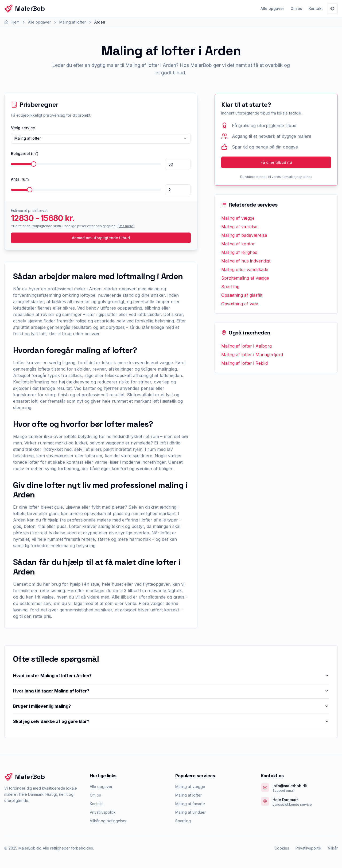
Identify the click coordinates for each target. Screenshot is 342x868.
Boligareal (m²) (25, 153)
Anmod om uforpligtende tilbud (101, 238)
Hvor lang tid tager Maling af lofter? (171, 691)
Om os (296, 8)
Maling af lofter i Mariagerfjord (252, 355)
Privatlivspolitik (103, 812)
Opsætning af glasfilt (242, 295)
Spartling (230, 287)
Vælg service (23, 128)
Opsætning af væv (240, 304)
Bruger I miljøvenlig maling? (171, 706)
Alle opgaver (272, 8)
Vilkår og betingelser (108, 821)
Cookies (282, 848)
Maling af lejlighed (239, 252)
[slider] (34, 164)
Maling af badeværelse (244, 235)
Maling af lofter (189, 795)
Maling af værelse (239, 227)
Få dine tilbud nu (276, 162)
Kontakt (316, 8)
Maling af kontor (238, 244)
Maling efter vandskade (245, 269)
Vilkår (333, 848)
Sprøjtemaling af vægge (245, 278)
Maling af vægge (238, 218)
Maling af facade (190, 804)
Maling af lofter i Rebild (244, 363)
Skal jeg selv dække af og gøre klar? (171, 721)
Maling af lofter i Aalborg (246, 346)
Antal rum (20, 179)
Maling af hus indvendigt (246, 261)
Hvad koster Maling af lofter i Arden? (171, 676)
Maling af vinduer (191, 812)
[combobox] (101, 138)
